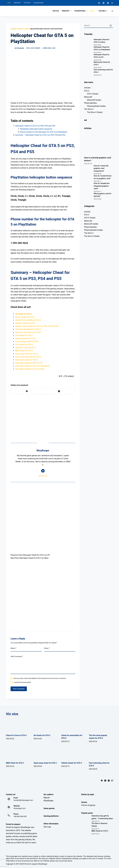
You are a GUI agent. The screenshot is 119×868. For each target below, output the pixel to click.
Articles (87, 88)
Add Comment (17, 657)
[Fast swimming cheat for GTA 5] (101, 753)
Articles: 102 (43, 476)
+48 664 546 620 (20, 816)
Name (14, 648)
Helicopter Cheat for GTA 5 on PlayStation (32, 366)
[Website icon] (43, 471)
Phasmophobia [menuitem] (38, 3)
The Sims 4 (89, 109)
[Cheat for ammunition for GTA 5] (73, 725)
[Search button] (111, 25)
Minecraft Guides (94, 100)
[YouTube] (108, 3)
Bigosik (47, 798)
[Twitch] (112, 3)
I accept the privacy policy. (22, 682)
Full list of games (88, 805)
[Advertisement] (43, 416)
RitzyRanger (49, 801)
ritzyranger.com (19, 808)
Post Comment (19, 689)
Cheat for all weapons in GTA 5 (28, 329)
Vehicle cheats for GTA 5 (25, 338)
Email (47, 648)
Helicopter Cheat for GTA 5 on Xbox (30, 369)
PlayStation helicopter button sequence (36, 129)
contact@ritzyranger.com (23, 800)
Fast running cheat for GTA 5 (27, 342)
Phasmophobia (90, 103)
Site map (47, 827)
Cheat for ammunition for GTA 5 (28, 332)
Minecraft (88, 97)
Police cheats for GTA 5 (25, 317)
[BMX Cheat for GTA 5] (18, 753)
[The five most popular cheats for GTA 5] (101, 725)
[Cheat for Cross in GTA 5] (18, 725)
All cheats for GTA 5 (24, 314)
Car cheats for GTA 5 (24, 335)
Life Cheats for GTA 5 (24, 345)
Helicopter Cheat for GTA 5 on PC (29, 363)
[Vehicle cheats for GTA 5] (73, 753)
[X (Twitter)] (103, 3)
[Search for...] (99, 25)
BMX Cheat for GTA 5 (24, 351)
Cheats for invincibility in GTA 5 (28, 320)
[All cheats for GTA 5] (46, 725)
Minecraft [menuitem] (17, 3)
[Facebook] (99, 3)
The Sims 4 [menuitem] (27, 3)
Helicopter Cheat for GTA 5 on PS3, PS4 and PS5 (35, 126)
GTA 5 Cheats (36, 48)
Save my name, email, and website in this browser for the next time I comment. (40, 678)
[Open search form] (112, 11)
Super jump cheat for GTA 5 (27, 354)
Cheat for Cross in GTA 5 (25, 348)
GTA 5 (28, 48)
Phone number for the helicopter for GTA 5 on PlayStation (44, 132)
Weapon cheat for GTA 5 (25, 323)
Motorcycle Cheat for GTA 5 (27, 360)
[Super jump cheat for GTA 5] (46, 753)
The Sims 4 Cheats (95, 112)
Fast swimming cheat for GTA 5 (28, 357)
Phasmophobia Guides (96, 106)
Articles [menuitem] (56, 11)
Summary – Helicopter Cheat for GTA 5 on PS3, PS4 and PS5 (40, 135)
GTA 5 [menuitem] (9, 3)
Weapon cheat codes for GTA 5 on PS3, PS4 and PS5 (37, 326)
